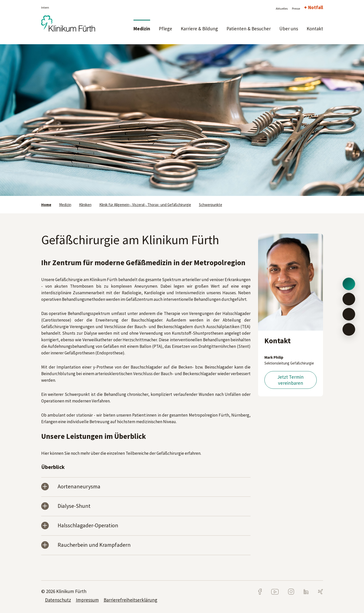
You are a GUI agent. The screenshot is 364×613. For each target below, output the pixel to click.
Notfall (316, 7)
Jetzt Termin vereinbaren (290, 380)
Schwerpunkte (211, 205)
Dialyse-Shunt (74, 506)
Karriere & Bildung (199, 29)
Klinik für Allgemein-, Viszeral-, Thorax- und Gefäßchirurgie (145, 205)
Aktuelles (282, 8)
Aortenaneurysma (79, 487)
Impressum (87, 600)
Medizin (142, 29)
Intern (45, 7)
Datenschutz (58, 600)
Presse (296, 8)
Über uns (289, 29)
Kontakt (315, 29)
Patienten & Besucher (249, 29)
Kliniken (85, 205)
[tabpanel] (182, 120)
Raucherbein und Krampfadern (94, 545)
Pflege (165, 29)
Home (46, 205)
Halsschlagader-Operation (88, 526)
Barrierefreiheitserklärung (130, 600)
